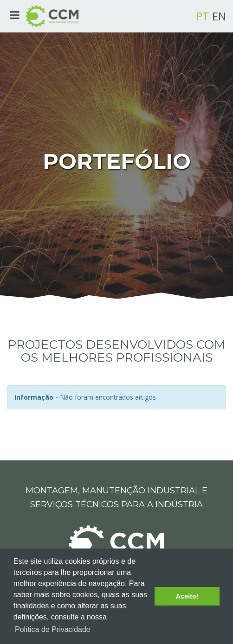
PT (203, 16)
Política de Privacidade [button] (53, 629)
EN (219, 16)
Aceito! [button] (187, 596)
